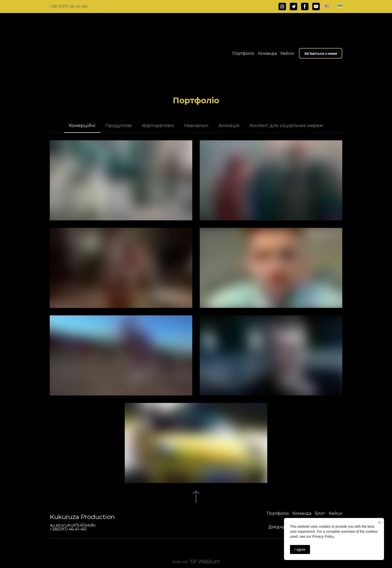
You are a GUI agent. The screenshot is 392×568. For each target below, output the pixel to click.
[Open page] (327, 7)
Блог (320, 513)
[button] (282, 7)
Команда (267, 53)
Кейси (287, 53)
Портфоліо (243, 53)
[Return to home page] (88, 53)
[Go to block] (196, 497)
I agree (300, 549)
